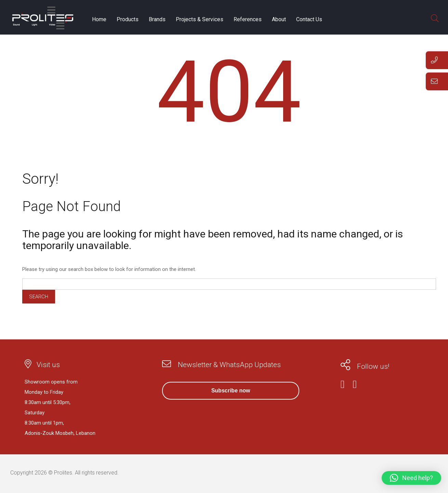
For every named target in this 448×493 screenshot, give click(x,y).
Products (128, 19)
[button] (411, 478)
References (248, 19)
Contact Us (309, 19)
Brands (157, 19)
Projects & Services (200, 19)
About (279, 19)
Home (99, 19)
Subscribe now (231, 391)
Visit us (48, 365)
